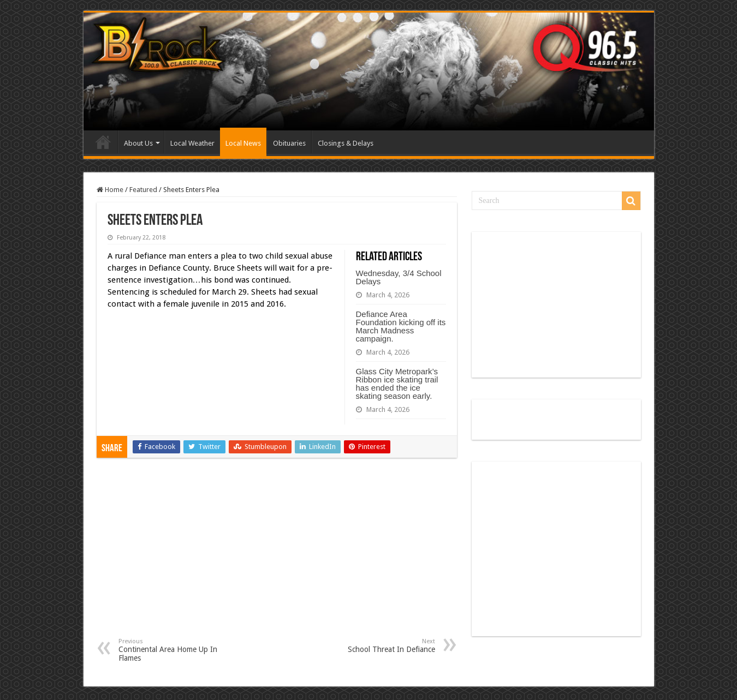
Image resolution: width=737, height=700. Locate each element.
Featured (143, 190)
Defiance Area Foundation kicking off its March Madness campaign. (401, 326)
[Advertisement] (277, 556)
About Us (138, 143)
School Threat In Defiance (379, 646)
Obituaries (289, 143)
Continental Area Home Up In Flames (174, 650)
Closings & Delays (346, 143)
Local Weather (192, 143)
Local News (243, 143)
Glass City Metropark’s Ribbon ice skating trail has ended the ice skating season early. (397, 384)
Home (103, 142)
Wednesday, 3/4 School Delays (399, 277)
